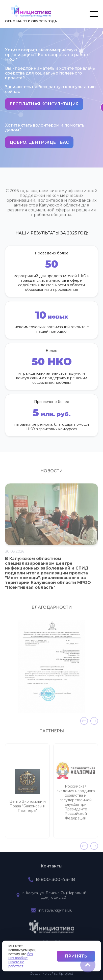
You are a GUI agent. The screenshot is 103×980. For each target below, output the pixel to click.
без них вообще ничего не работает (21, 960)
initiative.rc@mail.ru (55, 913)
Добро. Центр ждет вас (39, 142)
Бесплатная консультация (44, 104)
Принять (76, 956)
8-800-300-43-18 (55, 882)
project (66, 973)
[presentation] (84, 724)
